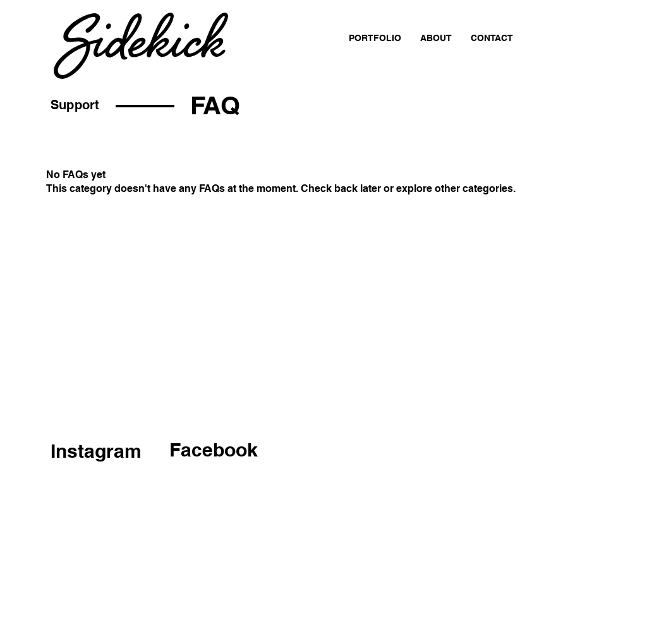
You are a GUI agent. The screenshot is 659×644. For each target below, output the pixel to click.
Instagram (96, 451)
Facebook (214, 450)
